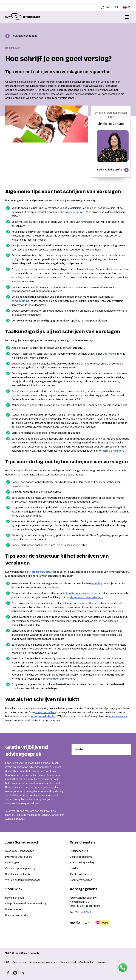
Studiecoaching (79, 851)
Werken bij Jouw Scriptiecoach (23, 880)
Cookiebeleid (87, 962)
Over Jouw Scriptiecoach (20, 851)
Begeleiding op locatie (18, 874)
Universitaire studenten (19, 915)
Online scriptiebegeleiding (20, 868)
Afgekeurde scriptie (81, 874)
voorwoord (110, 354)
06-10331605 (83, 912)
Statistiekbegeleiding (82, 863)
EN (127, 7)
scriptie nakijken (113, 451)
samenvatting (20, 301)
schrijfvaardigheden (43, 716)
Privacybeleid (68, 962)
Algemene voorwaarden (43, 962)
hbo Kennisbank (76, 593)
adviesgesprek (118, 716)
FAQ (7, 962)
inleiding (97, 584)
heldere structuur (41, 572)
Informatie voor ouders (19, 857)
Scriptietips (19, 962)
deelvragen (67, 679)
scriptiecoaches (46, 712)
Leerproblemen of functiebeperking (26, 904)
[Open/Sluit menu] (127, 17)
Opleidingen (12, 863)
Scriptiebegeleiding (81, 857)
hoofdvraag (48, 679)
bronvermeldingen (73, 212)
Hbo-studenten (14, 909)
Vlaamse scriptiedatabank (86, 597)
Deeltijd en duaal (15, 898)
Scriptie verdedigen (81, 880)
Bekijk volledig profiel (113, 170)
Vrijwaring (103, 962)
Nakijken (75, 868)
